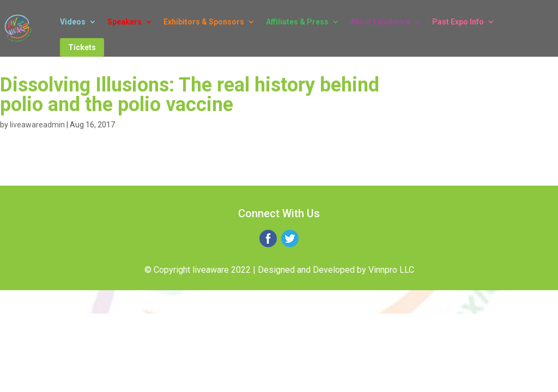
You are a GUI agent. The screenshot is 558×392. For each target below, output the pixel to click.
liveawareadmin (37, 125)
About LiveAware (380, 22)
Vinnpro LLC (391, 270)
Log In (517, 22)
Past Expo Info (458, 22)
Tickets (82, 47)
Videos (73, 22)
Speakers (125, 22)
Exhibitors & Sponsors (204, 22)
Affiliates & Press (297, 22)
